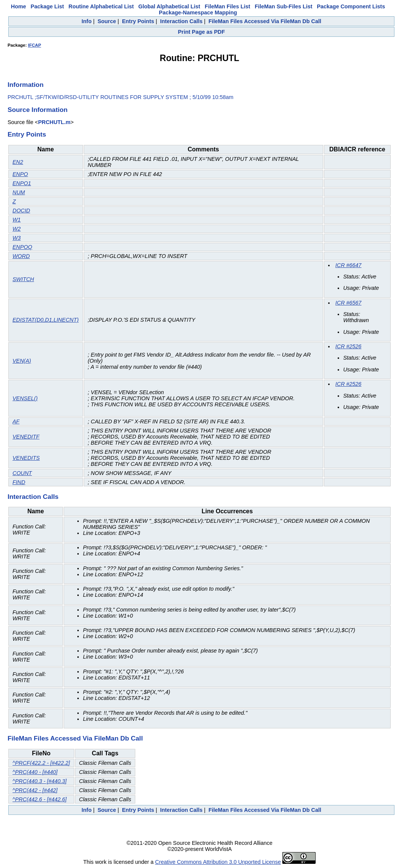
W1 (17, 220)
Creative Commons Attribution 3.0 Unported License (218, 862)
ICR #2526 (348, 346)
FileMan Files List (227, 6)
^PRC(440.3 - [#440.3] (40, 781)
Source (107, 21)
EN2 (18, 162)
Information (26, 85)
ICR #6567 (348, 303)
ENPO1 (22, 183)
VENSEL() (25, 398)
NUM (19, 192)
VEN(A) (22, 361)
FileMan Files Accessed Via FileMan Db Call (265, 21)
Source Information (38, 110)
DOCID (21, 211)
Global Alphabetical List (169, 6)
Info (86, 21)
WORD (21, 256)
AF (16, 421)
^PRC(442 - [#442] (35, 790)
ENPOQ (22, 247)
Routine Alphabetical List (101, 6)
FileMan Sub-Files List (283, 6)
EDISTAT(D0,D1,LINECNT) (46, 320)
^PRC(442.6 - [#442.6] (40, 799)
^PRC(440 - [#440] (35, 772)
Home (19, 6)
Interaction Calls (181, 21)
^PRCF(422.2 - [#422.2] (41, 763)
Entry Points (138, 21)
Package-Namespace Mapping (198, 13)
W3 (17, 238)
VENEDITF (26, 437)
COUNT (22, 473)
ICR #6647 (348, 265)
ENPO (20, 174)
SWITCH (23, 279)
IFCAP (35, 45)
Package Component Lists (351, 6)
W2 (17, 229)
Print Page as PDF (202, 32)
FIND (19, 482)
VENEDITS (26, 458)
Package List (47, 6)
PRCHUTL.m (54, 122)
